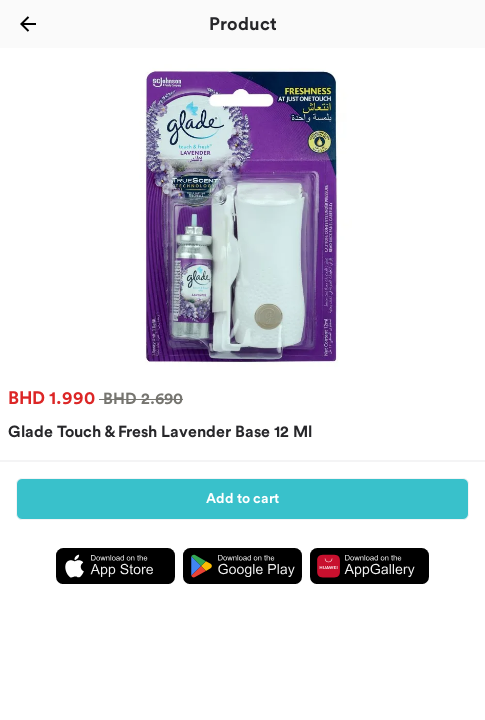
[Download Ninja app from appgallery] (369, 589)
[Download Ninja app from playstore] (242, 589)
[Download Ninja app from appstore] (115, 589)
